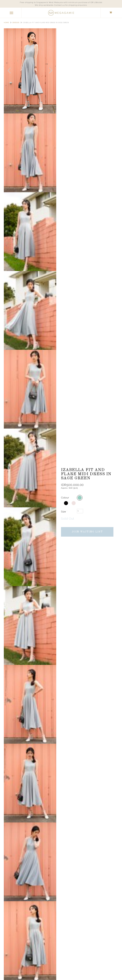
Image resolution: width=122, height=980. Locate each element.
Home (6, 23)
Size (64, 512)
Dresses (16, 23)
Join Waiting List (87, 532)
